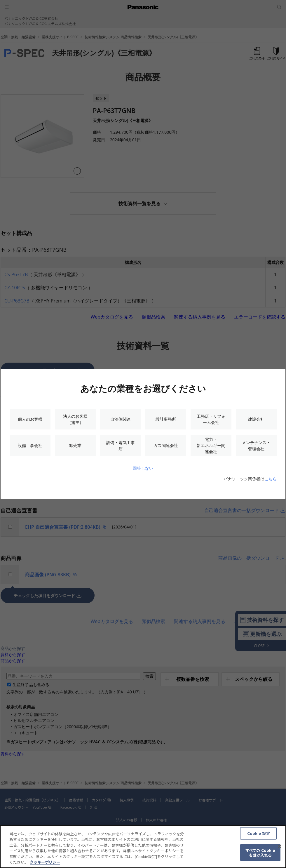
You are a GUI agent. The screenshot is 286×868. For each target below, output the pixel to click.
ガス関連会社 (166, 445)
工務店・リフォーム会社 (211, 419)
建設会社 (256, 419)
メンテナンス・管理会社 (256, 446)
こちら (271, 479)
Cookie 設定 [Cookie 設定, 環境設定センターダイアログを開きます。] (259, 836)
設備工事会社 (30, 445)
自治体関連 (121, 419)
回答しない (143, 468)
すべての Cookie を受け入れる (260, 856)
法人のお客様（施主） (75, 419)
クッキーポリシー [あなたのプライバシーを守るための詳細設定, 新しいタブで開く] (45, 865)
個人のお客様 (30, 419)
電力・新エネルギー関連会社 (211, 445)
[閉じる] (280, 849)
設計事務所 (166, 419)
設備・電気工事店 (121, 446)
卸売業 (75, 445)
